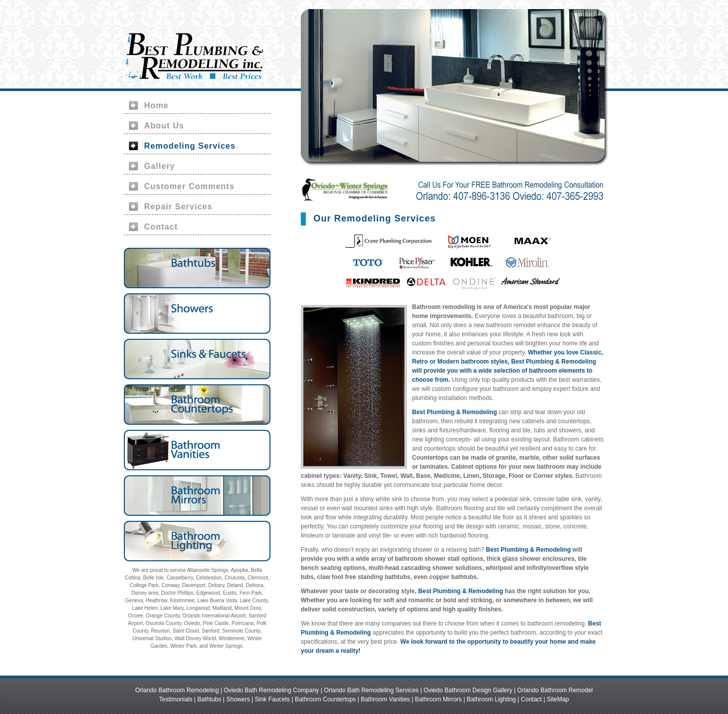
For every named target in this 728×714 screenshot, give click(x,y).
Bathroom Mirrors (439, 699)
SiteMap (558, 699)
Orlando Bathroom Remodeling (177, 690)
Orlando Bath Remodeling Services (371, 690)
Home (156, 105)
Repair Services (178, 207)
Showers (238, 699)
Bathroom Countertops (325, 699)
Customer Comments (189, 186)
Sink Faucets (272, 699)
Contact (161, 227)
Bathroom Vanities (385, 699)
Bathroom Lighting (491, 699)
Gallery (160, 166)
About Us (164, 126)
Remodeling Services (190, 146)
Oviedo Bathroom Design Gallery (468, 690)
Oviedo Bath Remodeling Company (271, 690)
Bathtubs (209, 699)
